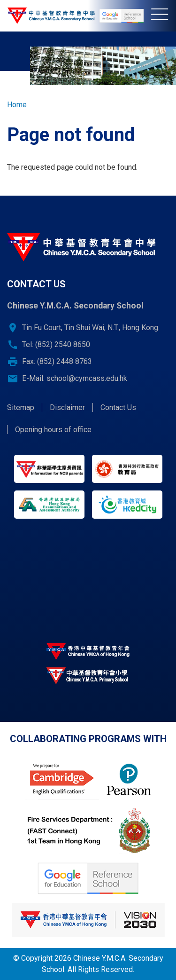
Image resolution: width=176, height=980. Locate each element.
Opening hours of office (53, 430)
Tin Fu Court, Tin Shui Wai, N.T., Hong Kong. (91, 328)
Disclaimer (67, 407)
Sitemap (21, 407)
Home (17, 105)
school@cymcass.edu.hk (87, 378)
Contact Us (118, 407)
